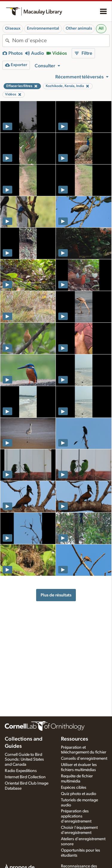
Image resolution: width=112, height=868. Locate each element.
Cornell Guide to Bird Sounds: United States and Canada (24, 760)
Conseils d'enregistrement (84, 759)
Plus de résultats (56, 595)
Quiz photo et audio (79, 794)
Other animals (79, 28)
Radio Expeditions (21, 771)
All (101, 28)
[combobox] (61, 41)
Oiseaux (13, 28)
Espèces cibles (74, 788)
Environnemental (43, 28)
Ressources (75, 739)
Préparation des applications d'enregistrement (76, 816)
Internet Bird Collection (25, 777)
